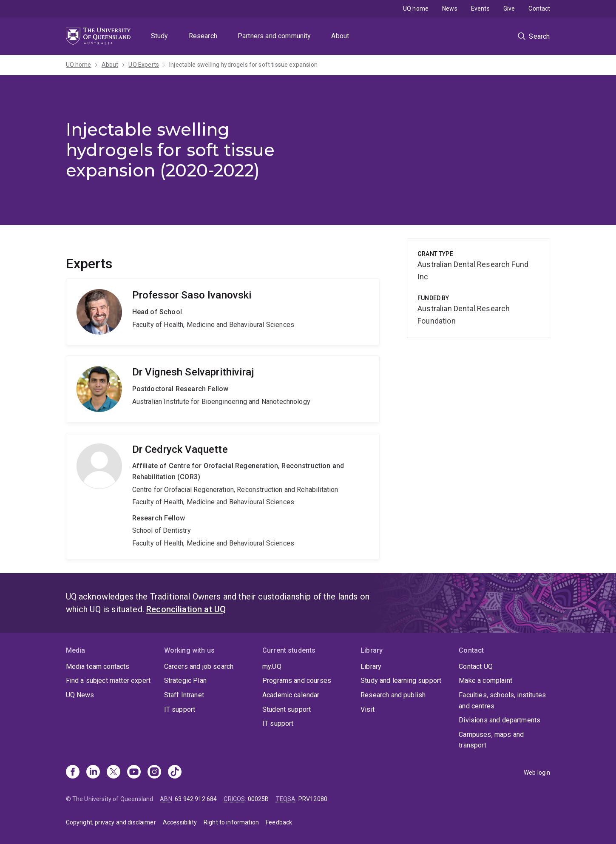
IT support (180, 709)
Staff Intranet (184, 695)
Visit (368, 709)
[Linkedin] (93, 773)
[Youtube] (134, 773)
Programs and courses (297, 681)
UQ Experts (144, 65)
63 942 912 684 (196, 799)
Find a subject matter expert (108, 681)
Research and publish (393, 695)
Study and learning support (401, 681)
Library (371, 666)
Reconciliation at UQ (186, 609)
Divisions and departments (500, 720)
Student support (287, 709)
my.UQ (272, 666)
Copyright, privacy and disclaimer (111, 822)
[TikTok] (175, 773)
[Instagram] (154, 773)
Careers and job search (199, 666)
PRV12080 (313, 799)
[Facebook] (73, 773)
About (340, 36)
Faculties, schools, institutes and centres (502, 700)
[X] (114, 773)
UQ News (80, 695)
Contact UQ (476, 666)
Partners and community (274, 36)
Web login (537, 773)
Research (203, 36)
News (450, 9)
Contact (539, 9)
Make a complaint (485, 681)
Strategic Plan (185, 681)
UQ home (416, 9)
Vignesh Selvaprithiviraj (223, 389)
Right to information (231, 822)
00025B (258, 799)
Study (160, 36)
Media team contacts (98, 666)
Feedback (279, 822)
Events (480, 9)
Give (509, 9)
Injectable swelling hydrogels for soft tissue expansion (243, 65)
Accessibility (180, 822)
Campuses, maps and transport (491, 740)
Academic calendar (291, 695)
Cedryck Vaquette (223, 496)
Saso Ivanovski (223, 312)
